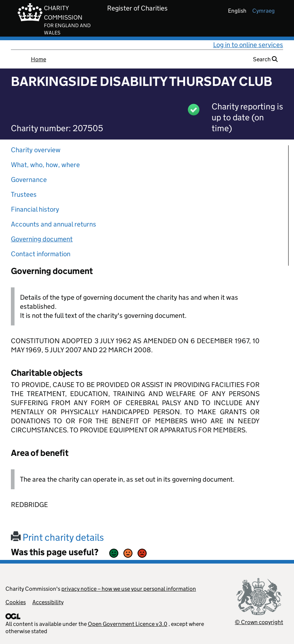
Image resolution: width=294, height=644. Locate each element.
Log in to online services (248, 45)
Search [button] (265, 59)
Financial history (35, 209)
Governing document (42, 239)
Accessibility (48, 602)
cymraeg (264, 11)
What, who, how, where (45, 165)
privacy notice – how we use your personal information (129, 589)
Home (38, 59)
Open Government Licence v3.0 (128, 624)
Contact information (41, 254)
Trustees (24, 194)
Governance (29, 180)
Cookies (16, 602)
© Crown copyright (259, 622)
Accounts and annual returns (54, 224)
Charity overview (36, 150)
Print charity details (57, 537)
